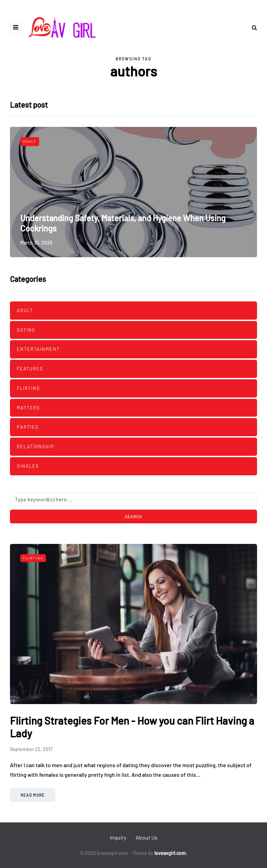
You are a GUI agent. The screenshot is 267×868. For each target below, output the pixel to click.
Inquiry (118, 837)
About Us (147, 837)
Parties (28, 427)
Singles (28, 466)
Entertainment (38, 349)
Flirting (28, 388)
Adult (30, 141)
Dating (26, 330)
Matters (28, 408)
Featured (30, 369)
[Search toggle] (252, 27)
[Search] (133, 499)
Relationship (36, 447)
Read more (33, 795)
